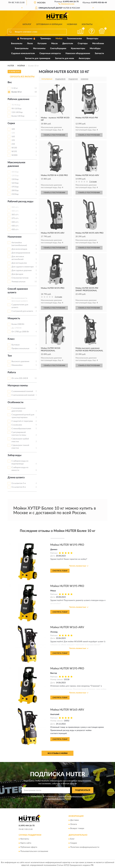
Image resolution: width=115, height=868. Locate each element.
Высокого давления (20, 361)
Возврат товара (77, 828)
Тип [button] (10, 356)
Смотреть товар (60, 571)
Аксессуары (84, 58)
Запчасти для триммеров (38, 58)
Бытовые (16, 345)
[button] (66, 4)
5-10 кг (15, 88)
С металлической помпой (23, 395)
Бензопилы (17, 43)
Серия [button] (11, 123)
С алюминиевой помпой (22, 391)
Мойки (59, 39)
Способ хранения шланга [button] (18, 291)
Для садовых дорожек (22, 270)
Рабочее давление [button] (18, 99)
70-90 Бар (16, 105)
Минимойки (17, 365)
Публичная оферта (29, 847)
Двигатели (68, 43)
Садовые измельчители (23, 53)
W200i (14, 155)
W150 (14, 148)
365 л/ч (15, 215)
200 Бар (15, 191)
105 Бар (15, 172)
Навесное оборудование (78, 53)
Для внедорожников (21, 253)
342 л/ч (15, 207)
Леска (30, 43)
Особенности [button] (16, 402)
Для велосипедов (19, 249)
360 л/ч (15, 211)
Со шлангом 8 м (19, 487)
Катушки (42, 43)
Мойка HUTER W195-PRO (67, 545)
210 (13, 144)
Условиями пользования (55, 799)
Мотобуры (95, 48)
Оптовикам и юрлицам (49, 24)
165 (13, 137)
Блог (72, 839)
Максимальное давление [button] (16, 164)
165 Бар (15, 183)
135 (13, 133)
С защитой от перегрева (22, 421)
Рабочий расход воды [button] (21, 202)
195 (13, 140)
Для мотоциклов (19, 263)
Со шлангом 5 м (19, 483)
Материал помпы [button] (18, 386)
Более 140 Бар (18, 116)
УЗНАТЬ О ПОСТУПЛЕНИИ (54, 135)
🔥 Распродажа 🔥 (26, 39)
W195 (14, 152)
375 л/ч (15, 218)
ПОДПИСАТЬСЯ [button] (83, 790)
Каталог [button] (27, 24)
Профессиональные (20, 349)
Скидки (74, 843)
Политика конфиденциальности (85, 847)
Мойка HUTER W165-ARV (67, 627)
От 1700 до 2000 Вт (20, 332)
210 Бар (15, 194)
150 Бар (15, 179)
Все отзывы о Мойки (58, 753)
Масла (54, 43)
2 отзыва (93, 182)
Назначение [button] (15, 237)
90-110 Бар (16, 109)
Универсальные (18, 282)
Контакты (87, 24)
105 (13, 129)
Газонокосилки (74, 39)
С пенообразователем (21, 429)
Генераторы (92, 39)
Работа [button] (12, 373)
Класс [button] (11, 339)
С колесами (17, 425)
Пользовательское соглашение (34, 851)
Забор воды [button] (15, 455)
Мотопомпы (39, 48)
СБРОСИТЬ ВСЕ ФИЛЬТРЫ (22, 77)
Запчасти (99, 53)
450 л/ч (15, 230)
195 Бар (15, 187)
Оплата (74, 824)
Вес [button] (10, 82)
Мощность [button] (14, 318)
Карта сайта (26, 843)
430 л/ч (15, 226)
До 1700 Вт (17, 328)
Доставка (74, 820)
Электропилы (22, 48)
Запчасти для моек (64, 58)
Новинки (72, 24)
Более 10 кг (17, 92)
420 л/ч (15, 222)
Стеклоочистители (20, 278)
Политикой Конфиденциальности (71, 796)
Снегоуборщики (58, 48)
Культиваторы (78, 48)
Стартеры (83, 43)
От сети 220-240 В (20, 378)
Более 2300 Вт (18, 324)
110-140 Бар (17, 112)
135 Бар (15, 176)
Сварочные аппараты (50, 53)
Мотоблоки (98, 43)
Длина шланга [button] (16, 478)
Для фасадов (17, 274)
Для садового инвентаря (23, 267)
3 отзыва (58, 297)
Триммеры (46, 39)
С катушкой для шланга (22, 311)
